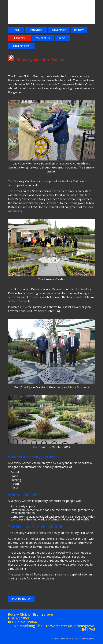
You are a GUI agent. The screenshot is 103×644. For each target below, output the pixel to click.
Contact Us (43, 38)
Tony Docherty (79, 387)
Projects (19, 38)
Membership (59, 30)
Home (16, 30)
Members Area (21, 46)
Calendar (36, 30)
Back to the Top (21, 599)
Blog (62, 38)
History (79, 30)
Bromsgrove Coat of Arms (55, 12)
